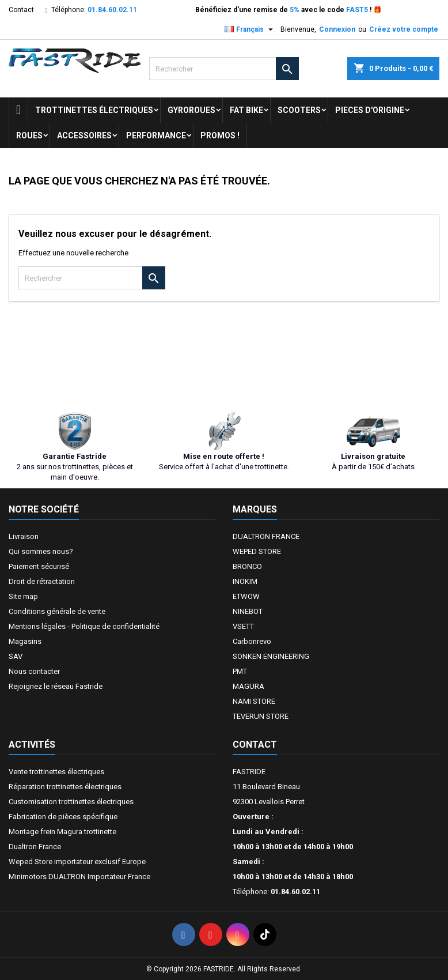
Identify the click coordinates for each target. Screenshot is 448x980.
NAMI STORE (254, 701)
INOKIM (245, 581)
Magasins (25, 641)
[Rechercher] (224, 69)
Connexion (337, 29)
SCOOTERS (299, 110)
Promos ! (220, 135)
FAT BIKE (246, 110)
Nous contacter (34, 671)
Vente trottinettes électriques (56, 772)
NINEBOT (248, 611)
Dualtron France (35, 847)
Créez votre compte (404, 29)
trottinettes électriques (94, 110)
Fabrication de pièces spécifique (63, 817)
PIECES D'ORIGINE (370, 110)
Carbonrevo (252, 641)
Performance (156, 135)
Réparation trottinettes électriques (65, 787)
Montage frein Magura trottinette (62, 832)
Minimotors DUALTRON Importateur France (79, 877)
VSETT (243, 626)
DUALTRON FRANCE (266, 536)
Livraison (24, 536)
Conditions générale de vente (57, 611)
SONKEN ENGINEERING (271, 656)
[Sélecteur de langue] (250, 29)
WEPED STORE (257, 551)
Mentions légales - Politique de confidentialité (84, 626)
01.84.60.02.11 (112, 10)
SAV (16, 656)
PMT (240, 671)
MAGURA (248, 686)
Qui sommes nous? (41, 551)
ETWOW (246, 596)
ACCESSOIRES (84, 135)
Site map (23, 596)
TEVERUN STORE (261, 716)
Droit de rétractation (42, 581)
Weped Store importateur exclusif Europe (77, 862)
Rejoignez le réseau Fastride (56, 686)
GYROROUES (191, 110)
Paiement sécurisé (39, 566)
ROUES (29, 135)
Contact (21, 10)
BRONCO (247, 566)
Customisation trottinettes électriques (71, 802)
